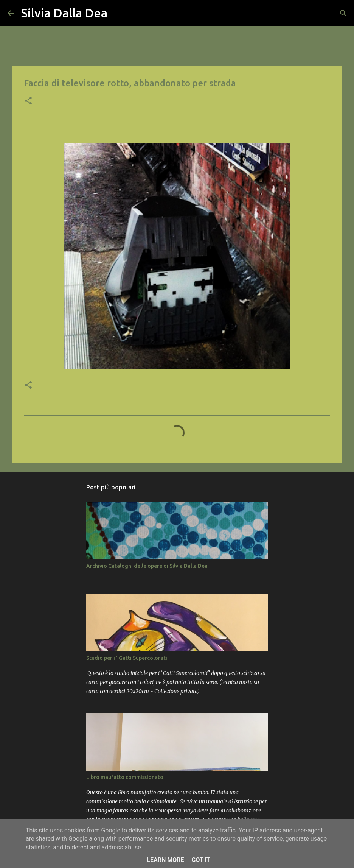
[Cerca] (118, 13)
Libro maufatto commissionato (125, 777)
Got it (201, 860)
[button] (28, 101)
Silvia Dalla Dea (64, 13)
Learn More (165, 860)
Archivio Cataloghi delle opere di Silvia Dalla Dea (147, 566)
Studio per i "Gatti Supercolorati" (128, 658)
